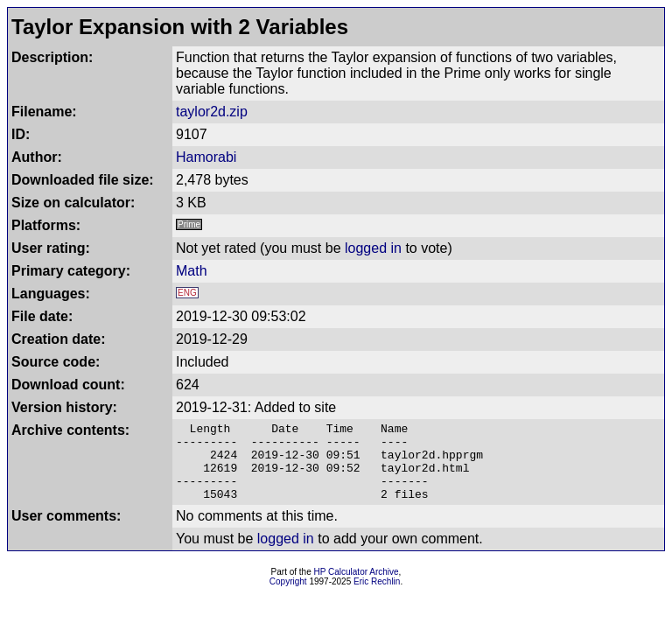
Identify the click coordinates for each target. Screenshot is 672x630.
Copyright (288, 597)
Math (192, 271)
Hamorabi (206, 157)
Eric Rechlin (377, 597)
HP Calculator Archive (357, 588)
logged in (373, 248)
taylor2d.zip (212, 112)
